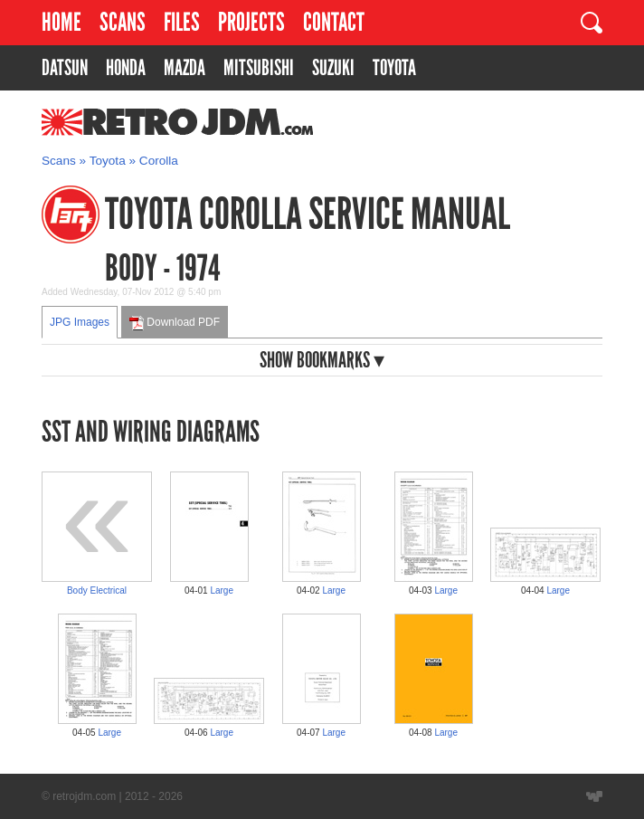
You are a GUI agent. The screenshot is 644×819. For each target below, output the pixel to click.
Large (222, 590)
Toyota (108, 161)
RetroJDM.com (131, 122)
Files (182, 22)
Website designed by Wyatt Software (594, 796)
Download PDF (175, 323)
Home (62, 22)
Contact (334, 22)
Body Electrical (97, 590)
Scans (123, 22)
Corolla (159, 161)
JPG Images (80, 322)
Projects (251, 22)
